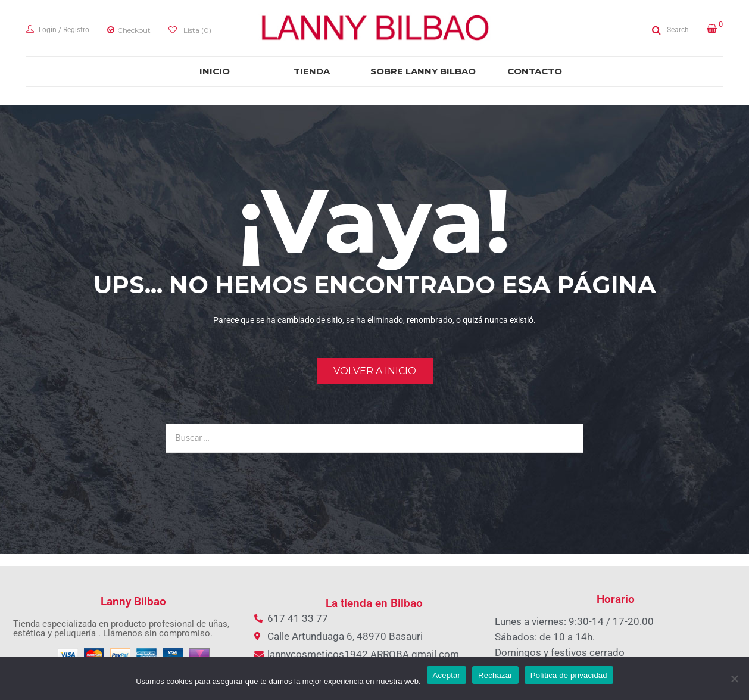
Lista (196, 30)
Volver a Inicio (375, 371)
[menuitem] (214, 71)
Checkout (134, 30)
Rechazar (495, 675)
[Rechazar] (734, 679)
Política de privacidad (569, 675)
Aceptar (447, 675)
